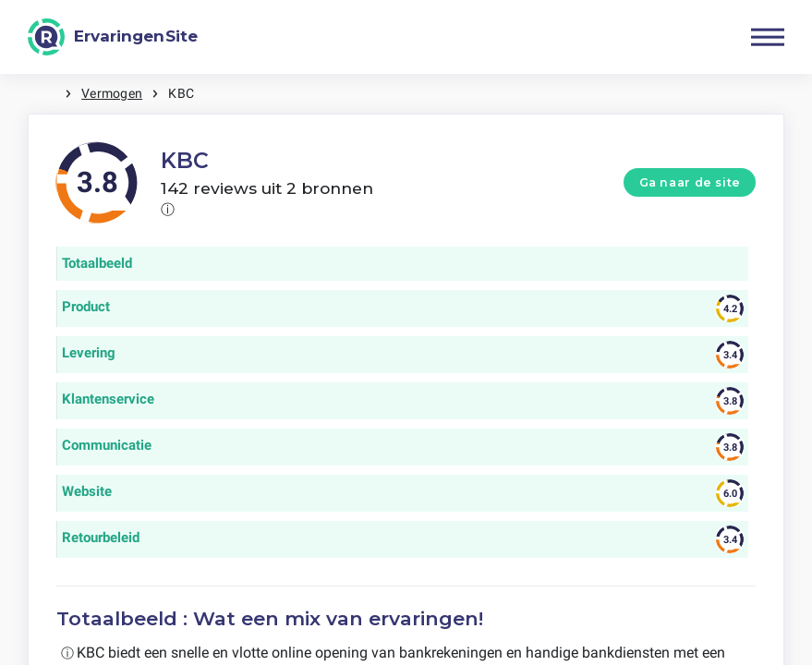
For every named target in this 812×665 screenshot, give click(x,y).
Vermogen (112, 93)
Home (46, 94)
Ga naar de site (690, 182)
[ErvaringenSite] (113, 37)
